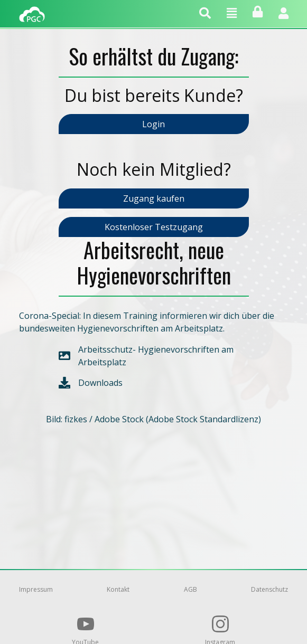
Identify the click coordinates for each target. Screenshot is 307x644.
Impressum (36, 589)
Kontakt (118, 589)
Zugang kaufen (154, 198)
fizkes (76, 419)
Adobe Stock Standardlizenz (203, 419)
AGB (190, 589)
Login (153, 124)
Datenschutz (269, 589)
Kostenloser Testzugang (154, 227)
